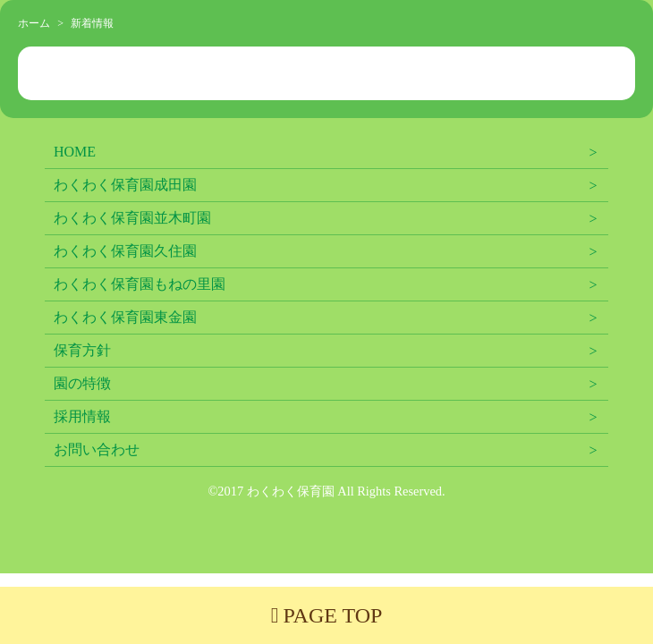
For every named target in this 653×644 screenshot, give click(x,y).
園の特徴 (82, 383)
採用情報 (82, 416)
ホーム (34, 23)
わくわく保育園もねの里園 (140, 284)
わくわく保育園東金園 (125, 317)
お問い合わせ (97, 449)
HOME (75, 152)
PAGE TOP (327, 615)
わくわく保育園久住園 (125, 251)
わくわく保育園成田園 (125, 185)
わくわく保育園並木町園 (132, 218)
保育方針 (82, 350)
